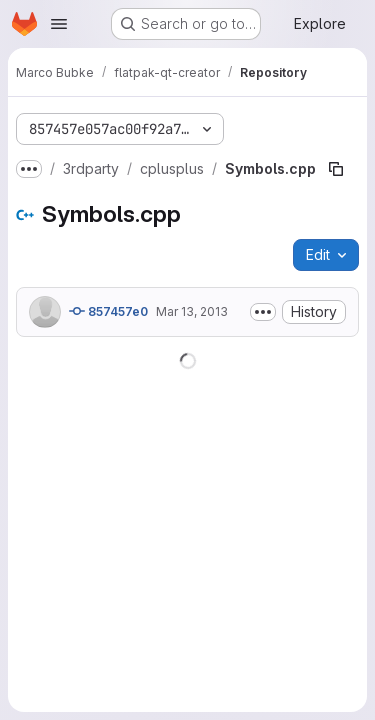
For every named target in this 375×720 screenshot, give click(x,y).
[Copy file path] (336, 169)
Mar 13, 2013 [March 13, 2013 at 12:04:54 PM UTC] (192, 311)
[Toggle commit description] (263, 312)
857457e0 (108, 311)
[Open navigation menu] (59, 24)
